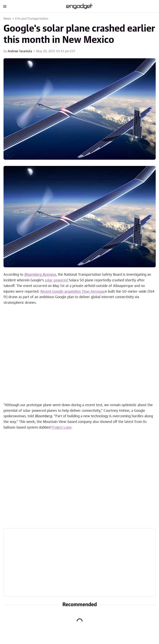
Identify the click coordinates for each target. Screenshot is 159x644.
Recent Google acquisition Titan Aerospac (73, 292)
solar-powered (56, 280)
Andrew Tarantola (20, 51)
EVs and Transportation (32, 19)
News (7, 19)
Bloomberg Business (40, 275)
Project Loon (61, 428)
